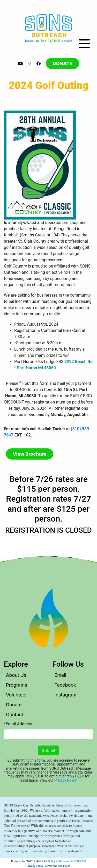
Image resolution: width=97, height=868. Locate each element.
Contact (15, 715)
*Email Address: (18, 724)
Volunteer (16, 695)
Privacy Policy (66, 780)
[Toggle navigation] (84, 44)
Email (60, 675)
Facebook (65, 685)
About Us (16, 675)
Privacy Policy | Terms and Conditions (48, 866)
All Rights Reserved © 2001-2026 (67, 861)
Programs (17, 685)
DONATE (62, 63)
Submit (48, 750)
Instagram (66, 695)
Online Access (36, 861)
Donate (14, 705)
